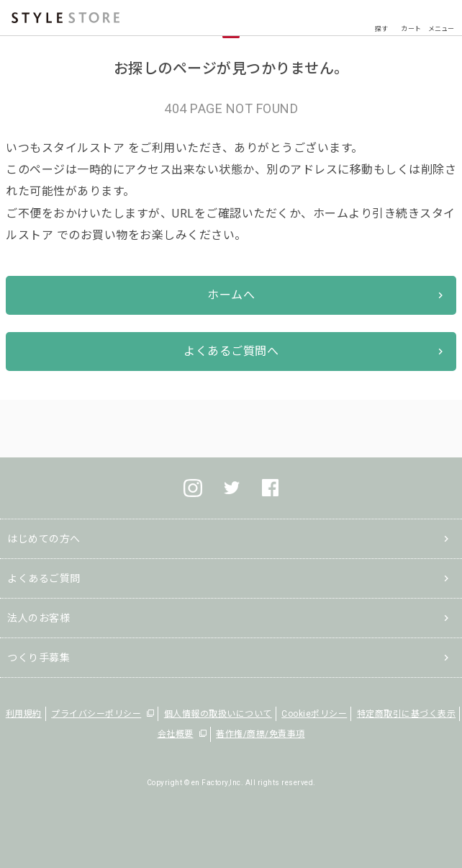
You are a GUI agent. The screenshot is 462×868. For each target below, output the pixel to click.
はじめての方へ (44, 539)
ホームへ (231, 295)
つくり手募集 (38, 658)
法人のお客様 (38, 618)
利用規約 (24, 714)
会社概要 (176, 734)
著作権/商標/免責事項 (261, 734)
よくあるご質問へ (231, 351)
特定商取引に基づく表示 (407, 714)
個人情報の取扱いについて (218, 714)
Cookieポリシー (314, 714)
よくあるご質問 (44, 578)
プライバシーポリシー (96, 714)
